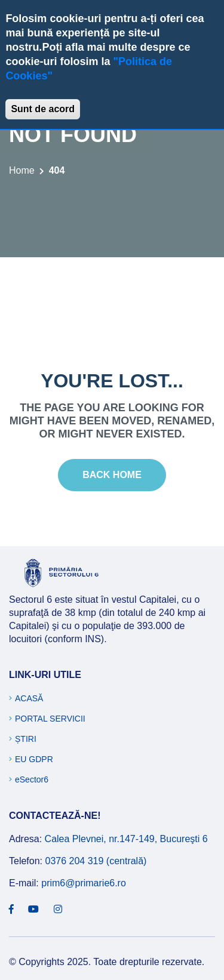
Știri (26, 739)
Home (22, 170)
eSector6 (32, 779)
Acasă (29, 698)
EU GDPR (34, 759)
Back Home (112, 475)
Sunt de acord (43, 109)
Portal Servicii (50, 719)
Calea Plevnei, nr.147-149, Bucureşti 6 (126, 839)
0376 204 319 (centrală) (96, 861)
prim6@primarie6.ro (84, 883)
